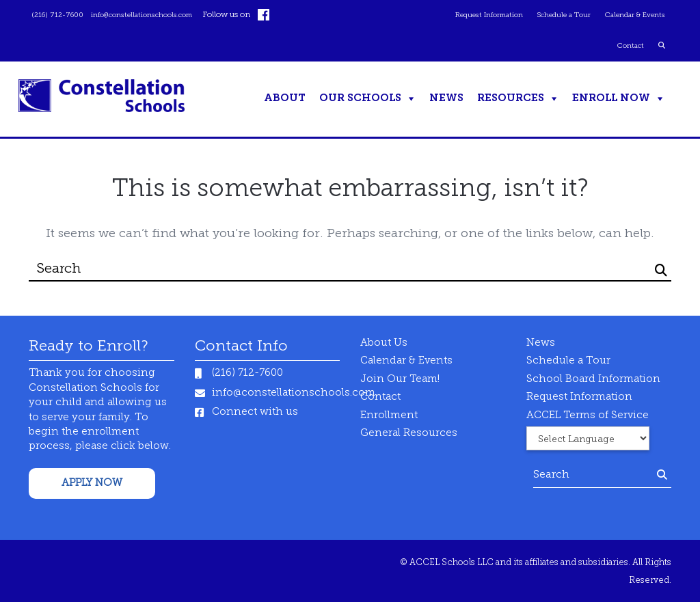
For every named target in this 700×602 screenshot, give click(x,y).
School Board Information (593, 380)
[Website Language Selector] (588, 438)
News (446, 99)
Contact (627, 46)
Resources (511, 99)
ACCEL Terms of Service (588, 416)
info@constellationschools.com (157, 15)
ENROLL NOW (611, 99)
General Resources (409, 434)
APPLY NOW (92, 483)
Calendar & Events (630, 15)
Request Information (467, 15)
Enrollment (389, 416)
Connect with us (255, 412)
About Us (384, 343)
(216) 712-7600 (61, 15)
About (285, 99)
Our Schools (360, 99)
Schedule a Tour (551, 15)
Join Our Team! (400, 380)
